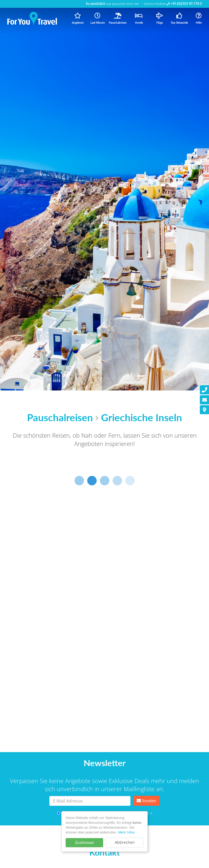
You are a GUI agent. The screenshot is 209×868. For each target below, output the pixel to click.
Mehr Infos (126, 832)
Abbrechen (125, 842)
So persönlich (96, 4)
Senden (146, 800)
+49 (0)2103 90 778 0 (184, 4)
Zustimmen (85, 843)
